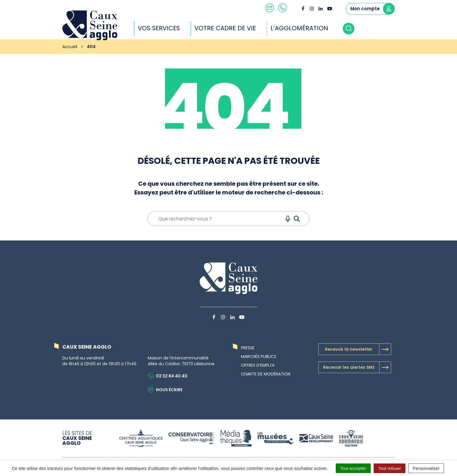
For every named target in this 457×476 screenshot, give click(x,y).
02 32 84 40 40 (168, 376)
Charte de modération (266, 374)
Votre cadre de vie (225, 28)
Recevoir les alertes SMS (357, 367)
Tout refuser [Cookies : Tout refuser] (390, 468)
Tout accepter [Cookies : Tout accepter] (353, 468)
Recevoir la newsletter (358, 349)
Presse (248, 348)
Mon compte (372, 9)
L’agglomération (299, 28)
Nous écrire (165, 390)
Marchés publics (259, 356)
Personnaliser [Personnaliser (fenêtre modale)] (426, 468)
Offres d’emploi (258, 365)
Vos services (159, 28)
